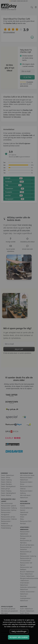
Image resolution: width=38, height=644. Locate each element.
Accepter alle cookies (19, 637)
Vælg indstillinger (19, 631)
